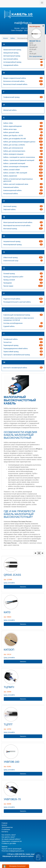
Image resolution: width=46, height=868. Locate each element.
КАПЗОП (9, 650)
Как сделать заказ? (8, 837)
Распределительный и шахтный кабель (17, 302)
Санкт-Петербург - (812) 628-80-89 (23, 30)
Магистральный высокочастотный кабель (18, 222)
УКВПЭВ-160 (12, 762)
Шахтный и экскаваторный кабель (15, 368)
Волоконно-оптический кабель (14, 81)
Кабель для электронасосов (13, 148)
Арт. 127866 (8, 580)
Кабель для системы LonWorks (14, 145)
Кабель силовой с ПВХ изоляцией (15, 173)
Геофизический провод (11, 97)
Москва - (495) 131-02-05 (23, 28)
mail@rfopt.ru (23, 23)
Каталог (6, 38)
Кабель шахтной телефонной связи (16, 184)
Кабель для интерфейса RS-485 (15, 139)
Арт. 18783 (7, 729)
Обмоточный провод (10, 258)
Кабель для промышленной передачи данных (19, 142)
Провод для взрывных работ (13, 277)
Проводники (8, 283)
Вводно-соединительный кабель (15, 78)
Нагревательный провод (12, 241)
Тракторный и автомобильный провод (17, 355)
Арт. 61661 (7, 767)
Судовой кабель (9, 326)
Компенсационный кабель (12, 190)
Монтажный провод (10, 229)
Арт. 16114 (7, 654)
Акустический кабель (11, 59)
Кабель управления (10, 176)
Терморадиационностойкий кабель (16, 348)
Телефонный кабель (10, 339)
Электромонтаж (7, 827)
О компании (6, 829)
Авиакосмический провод (12, 50)
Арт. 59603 (7, 617)
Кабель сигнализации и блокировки (16, 167)
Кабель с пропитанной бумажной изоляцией (19, 160)
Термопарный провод (11, 345)
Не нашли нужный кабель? (11, 839)
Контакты (5, 832)
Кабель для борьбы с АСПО (13, 135)
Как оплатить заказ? (9, 835)
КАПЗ (7, 612)
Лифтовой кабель (9, 209)
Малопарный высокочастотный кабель (17, 226)
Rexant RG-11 (35, 41)
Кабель (13, 38)
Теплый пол (7, 342)
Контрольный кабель (11, 194)
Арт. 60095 (7, 804)
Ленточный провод (10, 206)
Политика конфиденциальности (13, 851)
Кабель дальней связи (11, 132)
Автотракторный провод (12, 56)
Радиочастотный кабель (12, 299)
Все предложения (36, 56)
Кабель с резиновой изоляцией (14, 163)
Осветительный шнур (11, 261)
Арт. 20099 (7, 692)
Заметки (5, 847)
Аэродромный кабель (11, 65)
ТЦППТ (8, 724)
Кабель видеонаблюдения (12, 126)
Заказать (23, 587)
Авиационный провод (11, 53)
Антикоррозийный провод (12, 62)
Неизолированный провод (12, 245)
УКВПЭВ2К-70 (12, 799)
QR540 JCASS (12, 575)
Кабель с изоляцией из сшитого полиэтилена (19, 157)
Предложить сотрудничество (12, 841)
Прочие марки (8, 286)
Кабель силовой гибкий (11, 170)
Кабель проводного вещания (13, 154)
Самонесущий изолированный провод (17, 315)
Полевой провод (9, 274)
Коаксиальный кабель (11, 187)
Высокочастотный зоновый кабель (15, 84)
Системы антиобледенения (13, 323)
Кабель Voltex (8, 123)
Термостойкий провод (11, 352)
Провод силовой (9, 280)
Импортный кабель (10, 110)
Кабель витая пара (10, 129)
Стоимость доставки (9, 843)
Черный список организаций (11, 849)
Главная (4, 823)
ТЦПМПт (9, 687)
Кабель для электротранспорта (14, 151)
